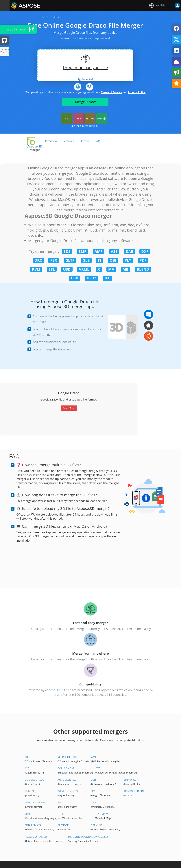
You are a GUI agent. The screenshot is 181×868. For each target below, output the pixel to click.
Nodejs (102, 118)
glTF (93, 780)
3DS (67, 251)
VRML (84, 269)
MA (111, 269)
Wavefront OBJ (68, 791)
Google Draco (34, 780)
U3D (67, 269)
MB (125, 269)
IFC (107, 278)
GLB (86, 260)
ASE (114, 251)
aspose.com (82, 38)
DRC (38, 260)
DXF (145, 251)
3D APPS (43, 17)
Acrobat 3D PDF (134, 791)
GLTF (70, 260)
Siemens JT (31, 791)
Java (78, 118)
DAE (129, 251)
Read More (69, 408)
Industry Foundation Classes (88, 837)
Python (90, 118)
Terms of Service (111, 92)
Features (68, 141)
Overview (51, 141)
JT (100, 260)
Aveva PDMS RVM (35, 802)
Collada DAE (66, 768)
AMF (99, 251)
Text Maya (102, 814)
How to (84, 141)
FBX (54, 260)
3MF (82, 251)
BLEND (143, 269)
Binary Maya (33, 825)
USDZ (92, 278)
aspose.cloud (102, 38)
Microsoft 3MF (68, 757)
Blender (63, 825)
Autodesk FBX (67, 780)
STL (52, 269)
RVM (36, 269)
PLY (128, 260)
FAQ (98, 141)
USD (75, 278)
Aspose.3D (52, 690)
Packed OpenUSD (36, 837)
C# (67, 118)
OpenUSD (97, 825)
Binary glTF (131, 780)
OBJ (113, 260)
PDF (143, 260)
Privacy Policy (137, 92)
